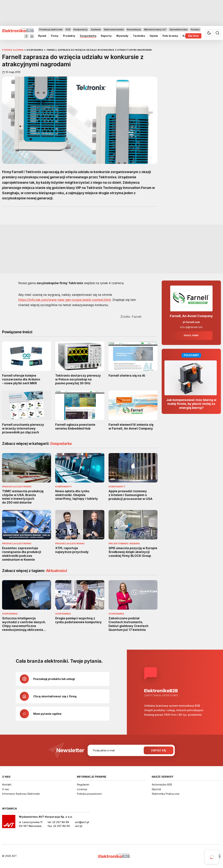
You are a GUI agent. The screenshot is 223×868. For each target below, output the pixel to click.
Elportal (156, 789)
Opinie (154, 36)
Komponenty (80, 29)
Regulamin (83, 785)
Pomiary (195, 29)
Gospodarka (88, 36)
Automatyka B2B (162, 785)
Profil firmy (191, 336)
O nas (5, 789)
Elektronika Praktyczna (166, 794)
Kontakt (7, 785)
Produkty (69, 36)
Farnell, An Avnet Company (191, 316)
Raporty (106, 36)
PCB (68, 29)
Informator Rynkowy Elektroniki (21, 794)
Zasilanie (96, 29)
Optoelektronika (178, 29)
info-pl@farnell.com (191, 327)
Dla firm (193, 36)
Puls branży (170, 36)
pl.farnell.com (191, 322)
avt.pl (79, 826)
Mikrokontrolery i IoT (155, 29)
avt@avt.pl (82, 822)
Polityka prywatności (89, 794)
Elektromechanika (114, 29)
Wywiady (122, 36)
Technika (139, 36)
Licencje (82, 789)
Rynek (42, 36)
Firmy (55, 36)
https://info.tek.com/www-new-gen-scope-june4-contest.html (64, 300)
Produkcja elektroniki (51, 29)
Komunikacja (134, 29)
